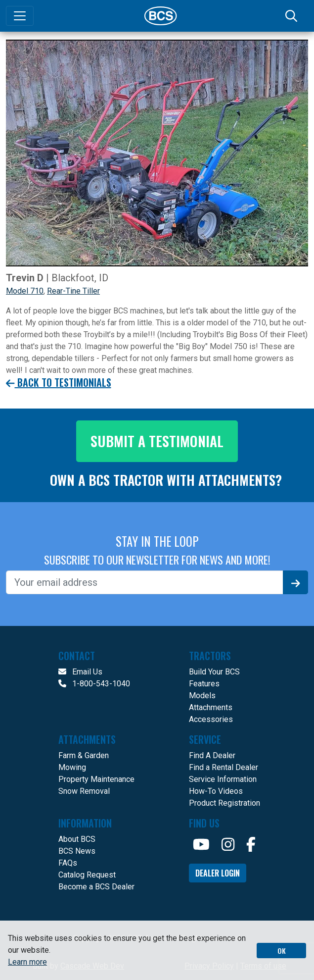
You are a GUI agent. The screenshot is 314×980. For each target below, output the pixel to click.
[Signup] (296, 582)
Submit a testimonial (157, 441)
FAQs (68, 863)
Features (204, 684)
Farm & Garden (84, 755)
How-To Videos (216, 791)
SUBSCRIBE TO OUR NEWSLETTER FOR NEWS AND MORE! (157, 560)
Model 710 (25, 291)
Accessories (211, 719)
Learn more (27, 962)
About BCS (77, 839)
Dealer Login (218, 873)
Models (202, 696)
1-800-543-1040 (94, 684)
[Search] (292, 16)
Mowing (72, 767)
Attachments (211, 707)
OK (282, 951)
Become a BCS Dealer (96, 887)
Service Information (223, 779)
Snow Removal (84, 791)
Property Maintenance (96, 779)
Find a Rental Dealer (224, 767)
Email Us (80, 672)
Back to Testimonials (59, 383)
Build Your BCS (214, 672)
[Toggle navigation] (20, 16)
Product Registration (224, 803)
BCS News (77, 851)
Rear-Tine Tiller (73, 291)
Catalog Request (87, 875)
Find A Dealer (212, 755)
